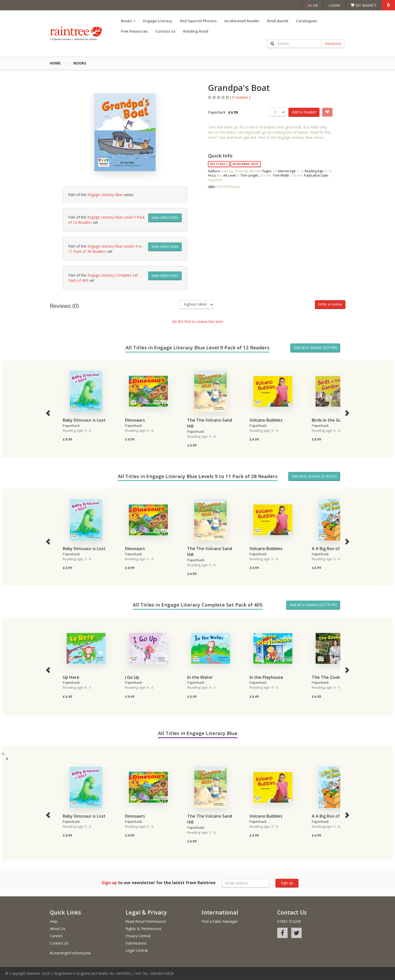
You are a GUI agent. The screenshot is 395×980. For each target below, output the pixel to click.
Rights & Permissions (143, 929)
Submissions (136, 943)
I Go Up (132, 677)
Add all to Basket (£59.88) (315, 347)
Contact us (165, 31)
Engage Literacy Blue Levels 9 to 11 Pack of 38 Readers (105, 249)
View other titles (165, 217)
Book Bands (278, 21)
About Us (58, 929)
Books (128, 21)
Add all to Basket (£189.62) (314, 476)
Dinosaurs (135, 420)
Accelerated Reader (242, 21)
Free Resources (134, 31)
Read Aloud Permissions (146, 921)
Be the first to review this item (198, 322)
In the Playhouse (266, 677)
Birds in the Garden (331, 420)
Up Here (71, 677)
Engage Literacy (158, 21)
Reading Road (196, 31)
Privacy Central (138, 936)
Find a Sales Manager (220, 921)
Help (54, 921)
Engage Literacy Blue (105, 195)
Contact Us (59, 943)
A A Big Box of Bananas (335, 549)
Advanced (333, 44)
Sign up (287, 883)
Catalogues (307, 21)
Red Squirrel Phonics (198, 21)
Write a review (330, 304)
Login (334, 5)
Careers (56, 936)
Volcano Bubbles (266, 420)
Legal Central (137, 950)
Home (55, 63)
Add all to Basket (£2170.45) (313, 605)
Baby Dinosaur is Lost (84, 420)
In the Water (200, 677)
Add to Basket (304, 112)
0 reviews (241, 97)
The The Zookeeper (332, 677)
